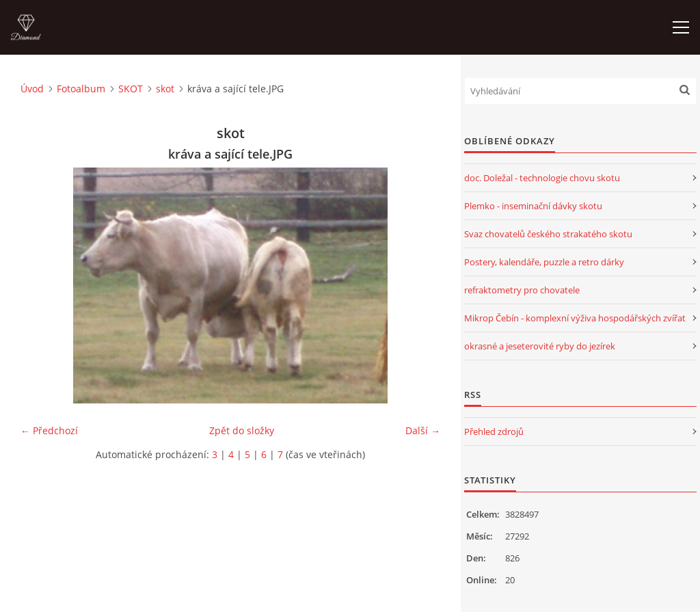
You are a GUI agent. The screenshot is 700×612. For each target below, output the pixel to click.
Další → (423, 430)
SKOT (131, 89)
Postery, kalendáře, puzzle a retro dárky (544, 262)
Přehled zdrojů (494, 431)
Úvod (32, 89)
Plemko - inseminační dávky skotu (533, 206)
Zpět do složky (242, 430)
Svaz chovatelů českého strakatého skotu (548, 234)
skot (165, 89)
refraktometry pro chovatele (522, 290)
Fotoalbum (81, 89)
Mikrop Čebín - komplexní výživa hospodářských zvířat (575, 318)
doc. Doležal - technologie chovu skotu (542, 178)
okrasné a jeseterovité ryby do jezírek (540, 346)
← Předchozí (49, 430)
